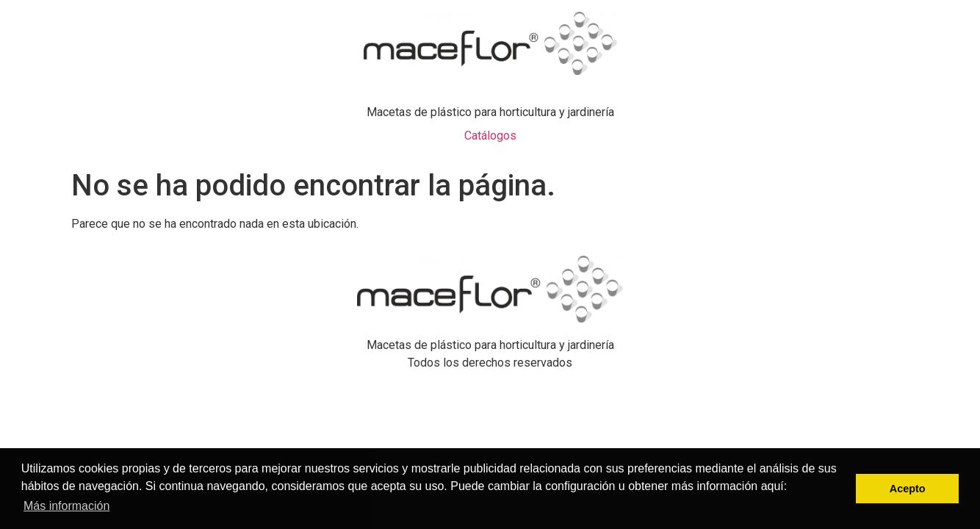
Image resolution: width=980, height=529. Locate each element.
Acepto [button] (908, 489)
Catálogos (490, 136)
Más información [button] (66, 506)
